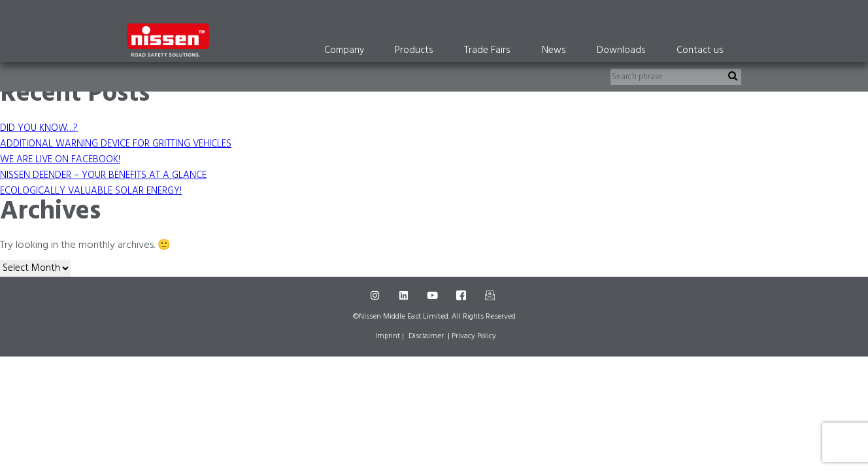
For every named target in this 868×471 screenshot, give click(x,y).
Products (414, 50)
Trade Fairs (487, 50)
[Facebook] (463, 296)
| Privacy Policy (472, 336)
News (554, 50)
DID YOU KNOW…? (39, 128)
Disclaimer (426, 336)
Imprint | (390, 336)
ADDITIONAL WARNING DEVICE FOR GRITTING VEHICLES (116, 144)
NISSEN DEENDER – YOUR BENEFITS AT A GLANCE (103, 175)
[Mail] (492, 296)
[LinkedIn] (405, 296)
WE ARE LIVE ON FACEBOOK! (60, 160)
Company (344, 50)
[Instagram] (376, 296)
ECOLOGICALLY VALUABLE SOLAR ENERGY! (91, 191)
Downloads (621, 50)
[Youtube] (434, 296)
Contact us (700, 50)
